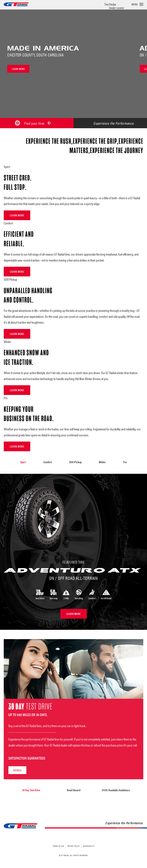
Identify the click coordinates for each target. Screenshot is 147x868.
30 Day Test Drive (31, 789)
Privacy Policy (74, 845)
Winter (102, 462)
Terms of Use (58, 845)
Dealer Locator (117, 8)
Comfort (48, 462)
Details (17, 769)
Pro (124, 462)
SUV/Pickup (75, 462)
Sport (24, 462)
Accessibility (89, 845)
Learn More (17, 215)
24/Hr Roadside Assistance (116, 789)
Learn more (18, 69)
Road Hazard (74, 789)
